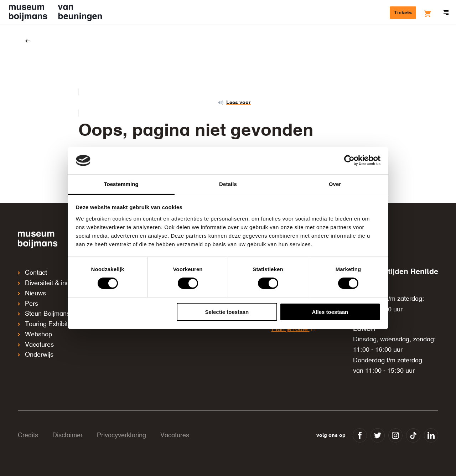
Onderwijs (36, 353)
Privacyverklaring (121, 435)
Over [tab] (335, 184)
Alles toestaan (330, 312)
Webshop (35, 333)
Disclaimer (68, 435)
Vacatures (36, 343)
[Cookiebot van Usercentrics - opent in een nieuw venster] (349, 160)
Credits (28, 435)
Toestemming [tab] (121, 184)
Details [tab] (228, 184)
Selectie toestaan (227, 312)
